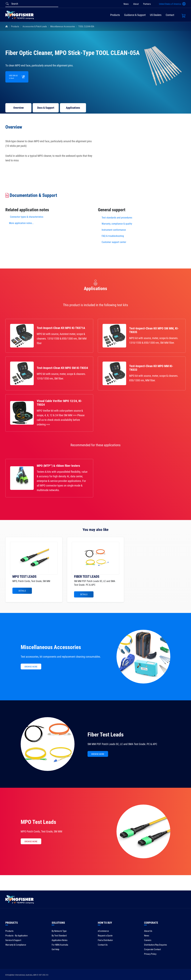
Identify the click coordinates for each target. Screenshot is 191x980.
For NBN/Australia (60, 945)
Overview (18, 108)
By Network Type (59, 931)
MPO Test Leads (38, 822)
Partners (147, 4)
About (136, 4)
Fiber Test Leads (106, 735)
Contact (170, 15)
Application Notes (60, 940)
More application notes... (21, 223)
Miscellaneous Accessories (63, 26)
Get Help (55, 949)
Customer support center (114, 242)
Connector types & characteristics (27, 217)
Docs (46, 108)
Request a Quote (105, 936)
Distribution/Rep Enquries (156, 945)
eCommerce (103, 931)
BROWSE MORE (31, 667)
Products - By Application (16, 936)
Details (22, 591)
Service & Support (13, 940)
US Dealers (156, 15)
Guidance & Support (135, 15)
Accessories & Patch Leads (35, 26)
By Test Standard (59, 936)
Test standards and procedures (117, 218)
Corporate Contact (152, 949)
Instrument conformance (114, 230)
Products (115, 15)
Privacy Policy (150, 954)
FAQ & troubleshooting (113, 236)
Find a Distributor (105, 940)
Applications (73, 108)
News (126, 4)
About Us (148, 931)
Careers (148, 940)
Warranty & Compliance (16, 945)
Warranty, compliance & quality (117, 224)
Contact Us (103, 945)
